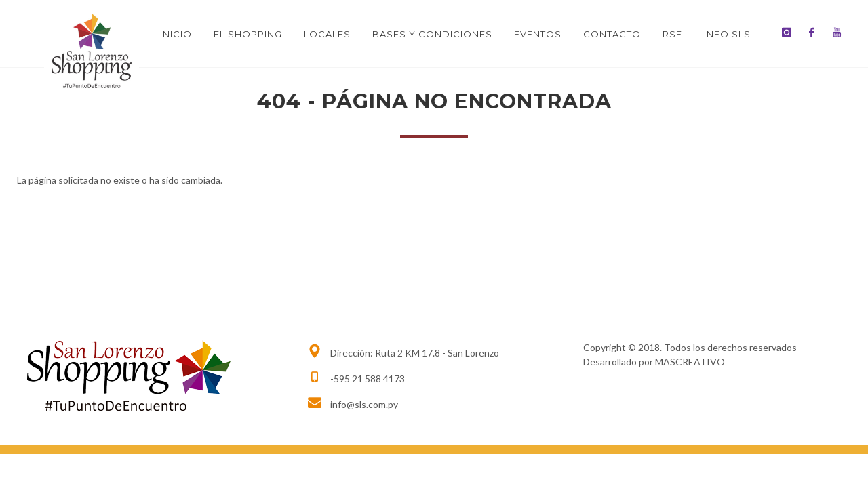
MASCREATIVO (690, 362)
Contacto (612, 34)
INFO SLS (727, 34)
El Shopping (248, 34)
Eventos (538, 34)
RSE (672, 34)
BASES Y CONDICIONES (432, 34)
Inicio (176, 34)
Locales (327, 34)
